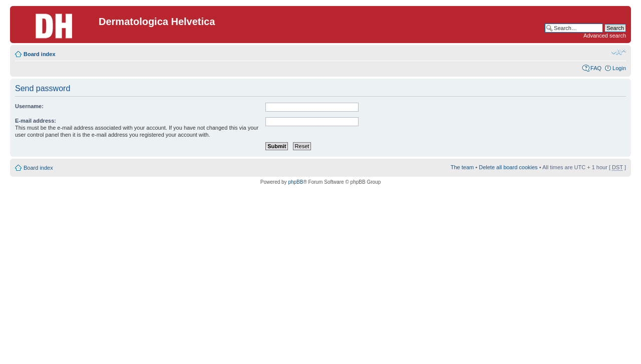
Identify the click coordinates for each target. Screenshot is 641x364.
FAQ (596, 68)
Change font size (619, 52)
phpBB (295, 182)
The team (462, 167)
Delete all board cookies (508, 167)
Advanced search (605, 36)
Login (619, 68)
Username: (29, 106)
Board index (40, 54)
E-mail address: (36, 121)
